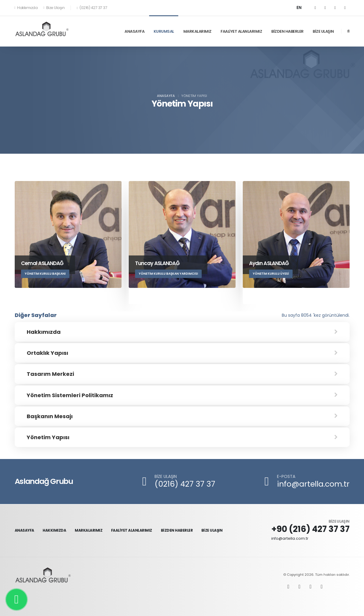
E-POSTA (286, 477)
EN (299, 8)
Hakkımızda (26, 8)
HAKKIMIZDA (54, 530)
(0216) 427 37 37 (185, 484)
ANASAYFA (134, 31)
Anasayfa (166, 96)
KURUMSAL (164, 31)
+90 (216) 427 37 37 (310, 529)
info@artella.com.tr (313, 484)
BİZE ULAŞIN (323, 31)
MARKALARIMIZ (197, 31)
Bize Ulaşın (54, 8)
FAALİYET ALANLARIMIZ (241, 31)
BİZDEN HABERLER (287, 31)
